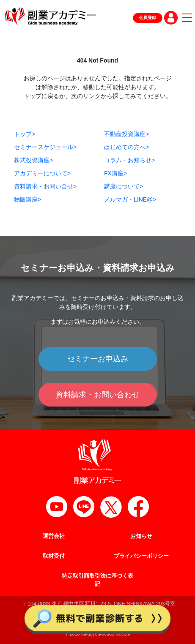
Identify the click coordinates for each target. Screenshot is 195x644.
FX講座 (115, 173)
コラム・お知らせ (129, 160)
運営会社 (54, 536)
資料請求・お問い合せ (45, 186)
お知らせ (141, 536)
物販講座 (27, 199)
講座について (124, 186)
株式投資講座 (33, 160)
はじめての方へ (126, 147)
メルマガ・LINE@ (130, 199)
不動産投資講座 (126, 134)
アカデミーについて (42, 173)
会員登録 (148, 18)
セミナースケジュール (45, 147)
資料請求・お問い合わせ (98, 395)
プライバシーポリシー (141, 556)
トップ (25, 134)
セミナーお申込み (98, 359)
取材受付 (54, 556)
